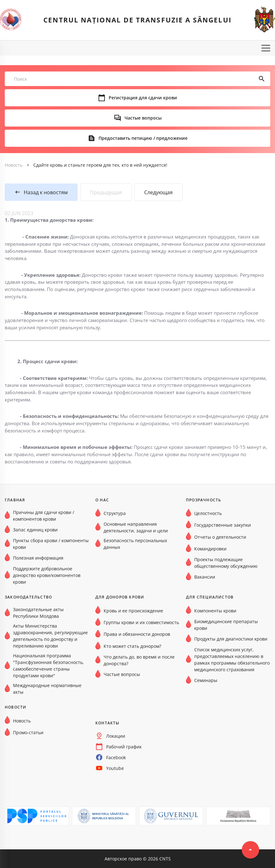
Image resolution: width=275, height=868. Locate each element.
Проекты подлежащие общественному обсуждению (226, 563)
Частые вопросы (143, 118)
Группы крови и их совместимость (141, 622)
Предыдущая (106, 192)
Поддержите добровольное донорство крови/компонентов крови (47, 575)
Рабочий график (124, 747)
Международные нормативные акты (47, 689)
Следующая (158, 192)
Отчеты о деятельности (220, 537)
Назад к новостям (46, 192)
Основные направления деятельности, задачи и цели (136, 527)
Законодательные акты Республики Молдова (38, 613)
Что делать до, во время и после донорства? (139, 660)
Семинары (206, 680)
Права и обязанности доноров (137, 634)
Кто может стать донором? (132, 646)
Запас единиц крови (35, 530)
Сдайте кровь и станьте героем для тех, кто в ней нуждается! (100, 165)
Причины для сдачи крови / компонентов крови (44, 516)
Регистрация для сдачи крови (143, 98)
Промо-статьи (28, 732)
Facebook (116, 757)
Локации (116, 736)
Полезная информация (38, 558)
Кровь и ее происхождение (133, 611)
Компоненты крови (215, 611)
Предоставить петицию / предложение (143, 138)
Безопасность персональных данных (135, 544)
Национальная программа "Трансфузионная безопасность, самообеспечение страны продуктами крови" (48, 666)
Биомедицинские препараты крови (226, 625)
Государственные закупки (223, 525)
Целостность (208, 513)
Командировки (210, 549)
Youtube (115, 768)
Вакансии (205, 577)
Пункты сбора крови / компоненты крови (51, 544)
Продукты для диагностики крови (231, 639)
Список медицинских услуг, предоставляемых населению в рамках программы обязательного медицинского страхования (232, 660)
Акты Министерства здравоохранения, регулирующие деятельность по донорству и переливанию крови (50, 636)
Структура (115, 513)
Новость (14, 165)
